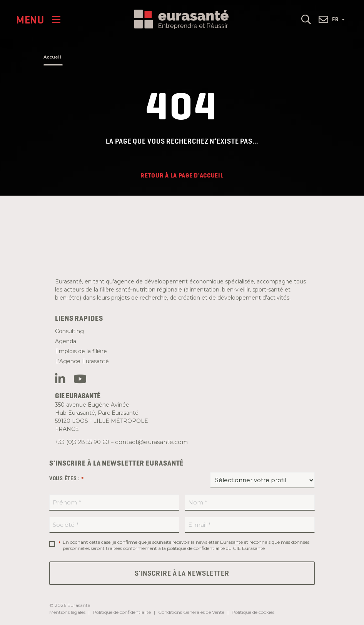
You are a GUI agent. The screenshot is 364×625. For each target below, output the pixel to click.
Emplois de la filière (81, 351)
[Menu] (38, 19)
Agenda (66, 341)
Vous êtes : (67, 479)
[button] (306, 19)
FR (338, 19)
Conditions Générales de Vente (191, 612)
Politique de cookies (253, 612)
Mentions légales (67, 612)
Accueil (52, 57)
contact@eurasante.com (151, 442)
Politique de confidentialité (122, 612)
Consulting (69, 331)
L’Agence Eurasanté (82, 361)
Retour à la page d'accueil (182, 175)
